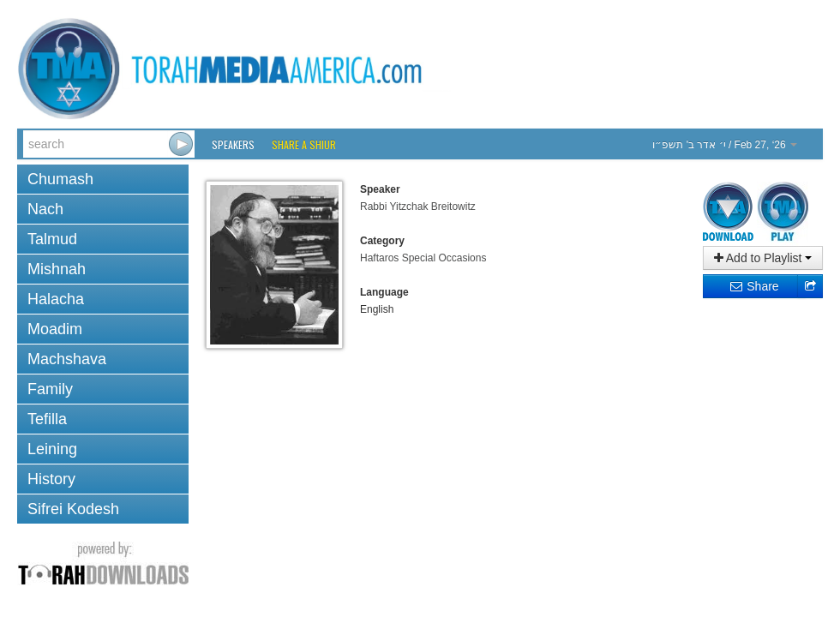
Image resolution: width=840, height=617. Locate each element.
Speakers (233, 144)
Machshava (67, 359)
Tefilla (47, 419)
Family (50, 389)
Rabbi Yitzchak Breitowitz (418, 207)
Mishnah (57, 269)
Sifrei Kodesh (73, 509)
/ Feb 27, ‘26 (725, 145)
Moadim (55, 329)
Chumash (60, 179)
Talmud (52, 239)
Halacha (56, 299)
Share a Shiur (304, 144)
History (51, 479)
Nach (45, 209)
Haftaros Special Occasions (423, 258)
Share (754, 286)
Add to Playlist (763, 258)
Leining (52, 449)
